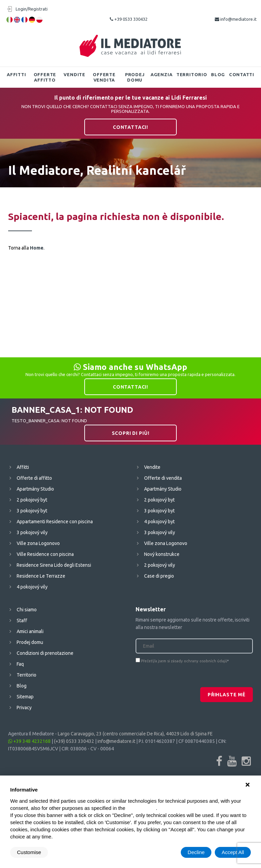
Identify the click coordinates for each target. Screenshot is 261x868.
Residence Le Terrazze (41, 576)
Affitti (16, 74)
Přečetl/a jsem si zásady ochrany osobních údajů (184, 661)
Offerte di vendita (163, 478)
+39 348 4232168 (29, 741)
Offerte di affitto (34, 478)
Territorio (192, 74)
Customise (29, 852)
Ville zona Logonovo (38, 543)
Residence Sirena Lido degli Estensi (54, 565)
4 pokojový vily (32, 587)
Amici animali (30, 631)
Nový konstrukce (162, 554)
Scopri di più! (131, 433)
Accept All (233, 852)
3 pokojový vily (32, 532)
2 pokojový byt (32, 500)
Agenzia (161, 74)
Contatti (242, 74)
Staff (22, 620)
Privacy (24, 708)
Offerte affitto (45, 77)
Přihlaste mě (227, 695)
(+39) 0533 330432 (74, 741)
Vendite (74, 74)
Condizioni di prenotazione (45, 653)
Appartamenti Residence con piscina (55, 522)
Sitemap (25, 697)
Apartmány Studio (35, 489)
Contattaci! (130, 127)
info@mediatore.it (236, 19)
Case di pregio (159, 576)
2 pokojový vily (160, 565)
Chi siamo (27, 610)
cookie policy (141, 808)
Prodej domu (135, 77)
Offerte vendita (104, 77)
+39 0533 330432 (129, 19)
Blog (218, 74)
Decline (196, 852)
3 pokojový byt (32, 511)
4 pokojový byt (159, 522)
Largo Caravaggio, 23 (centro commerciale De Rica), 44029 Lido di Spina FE (135, 734)
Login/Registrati (32, 9)
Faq (20, 664)
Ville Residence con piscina (45, 554)
